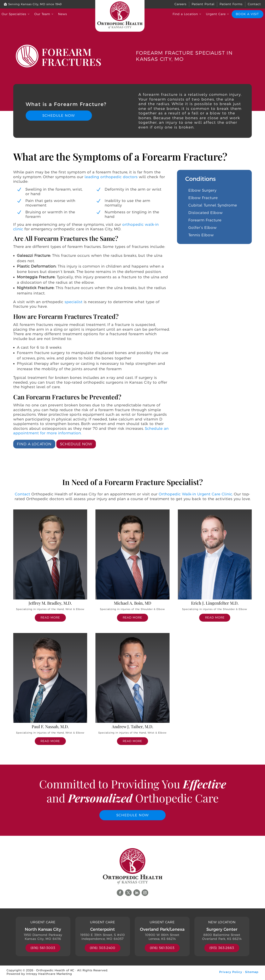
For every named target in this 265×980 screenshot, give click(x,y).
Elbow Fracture (203, 198)
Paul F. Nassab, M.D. (50, 726)
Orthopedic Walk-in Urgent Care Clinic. (196, 494)
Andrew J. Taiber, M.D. (132, 726)
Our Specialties (16, 14)
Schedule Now (59, 115)
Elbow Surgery (202, 190)
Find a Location (187, 14)
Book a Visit (247, 14)
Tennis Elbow (201, 235)
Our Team (44, 14)
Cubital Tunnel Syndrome (213, 205)
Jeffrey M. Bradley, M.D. (50, 603)
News (63, 14)
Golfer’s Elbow (203, 228)
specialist (74, 302)
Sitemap (252, 973)
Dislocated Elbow (206, 213)
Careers (181, 4)
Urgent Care (218, 14)
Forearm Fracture (205, 220)
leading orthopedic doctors (111, 177)
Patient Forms (231, 4)
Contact (254, 4)
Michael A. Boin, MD (132, 603)
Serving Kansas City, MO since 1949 (33, 4)
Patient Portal (203, 4)
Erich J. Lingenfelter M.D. (215, 603)
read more (50, 617)
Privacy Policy (231, 973)
